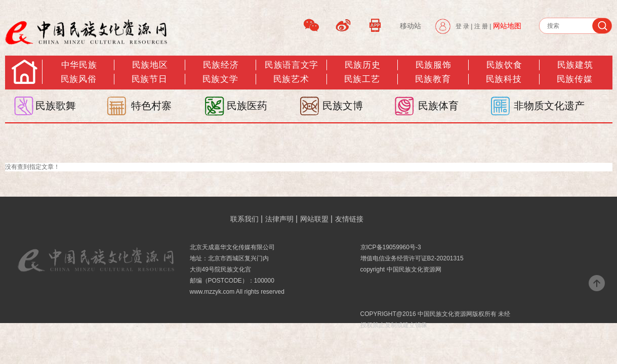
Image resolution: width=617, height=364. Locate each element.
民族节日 (149, 79)
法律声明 (279, 219)
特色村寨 (151, 106)
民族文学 (220, 79)
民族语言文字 (291, 65)
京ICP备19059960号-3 (391, 247)
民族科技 (504, 79)
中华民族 (79, 65)
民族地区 (150, 65)
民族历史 (362, 65)
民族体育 (438, 106)
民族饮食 (504, 65)
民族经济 (221, 65)
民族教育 (433, 79)
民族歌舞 (56, 106)
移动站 (410, 26)
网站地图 (507, 26)
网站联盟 (314, 219)
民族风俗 (78, 79)
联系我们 (244, 219)
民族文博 (343, 106)
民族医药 (247, 106)
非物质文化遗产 (549, 106)
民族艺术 (291, 79)
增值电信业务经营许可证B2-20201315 (412, 258)
